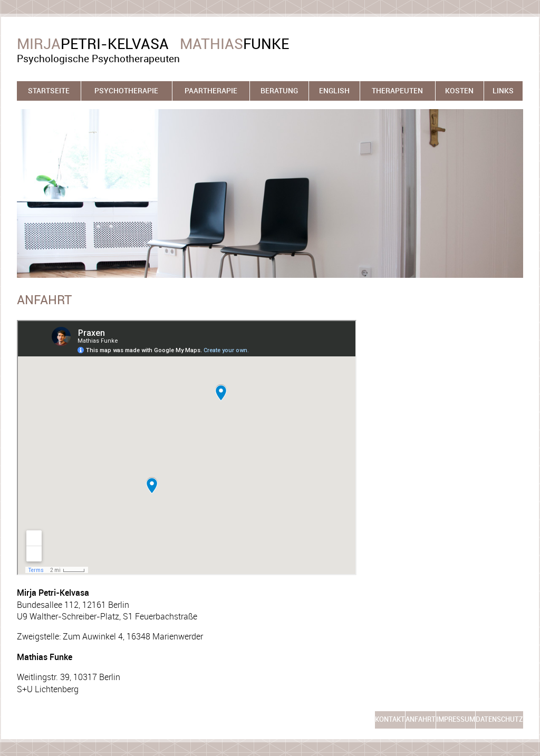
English (334, 91)
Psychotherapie (126, 91)
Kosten (459, 91)
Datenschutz (499, 719)
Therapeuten (397, 91)
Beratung (279, 91)
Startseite (49, 91)
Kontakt (390, 719)
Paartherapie (211, 91)
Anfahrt (421, 719)
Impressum (456, 719)
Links (503, 91)
